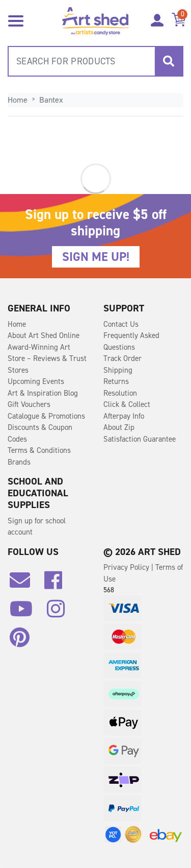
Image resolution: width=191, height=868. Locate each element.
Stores (18, 370)
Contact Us (121, 324)
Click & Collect (127, 404)
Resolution (120, 393)
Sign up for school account (37, 527)
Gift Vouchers (29, 404)
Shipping (118, 370)
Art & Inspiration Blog (43, 393)
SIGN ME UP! (96, 257)
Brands (19, 462)
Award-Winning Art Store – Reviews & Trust (47, 353)
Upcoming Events (36, 381)
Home (17, 324)
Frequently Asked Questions (131, 341)
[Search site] (169, 61)
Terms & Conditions (39, 450)
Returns (116, 381)
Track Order (122, 358)
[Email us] (25, 584)
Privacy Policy (127, 567)
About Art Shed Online (44, 335)
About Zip (119, 427)
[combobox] (95, 61)
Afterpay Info (124, 416)
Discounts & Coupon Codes (40, 433)
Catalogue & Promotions (46, 416)
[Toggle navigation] (16, 20)
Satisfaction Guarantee (140, 439)
